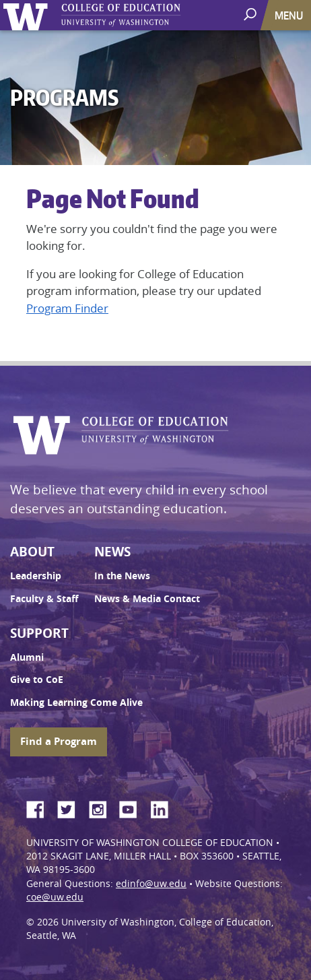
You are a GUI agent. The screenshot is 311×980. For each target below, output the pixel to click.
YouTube (133, 808)
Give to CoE (37, 680)
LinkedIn (164, 808)
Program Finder (67, 308)
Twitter (71, 808)
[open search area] (251, 14)
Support (39, 633)
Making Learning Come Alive (76, 703)
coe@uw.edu (55, 897)
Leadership (36, 576)
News (112, 552)
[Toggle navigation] (290, 15)
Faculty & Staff (44, 599)
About (32, 552)
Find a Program (59, 741)
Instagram (102, 808)
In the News (122, 576)
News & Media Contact (147, 599)
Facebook (40, 808)
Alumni (27, 657)
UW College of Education (145, 15)
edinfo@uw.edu (151, 884)
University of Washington (28, 15)
